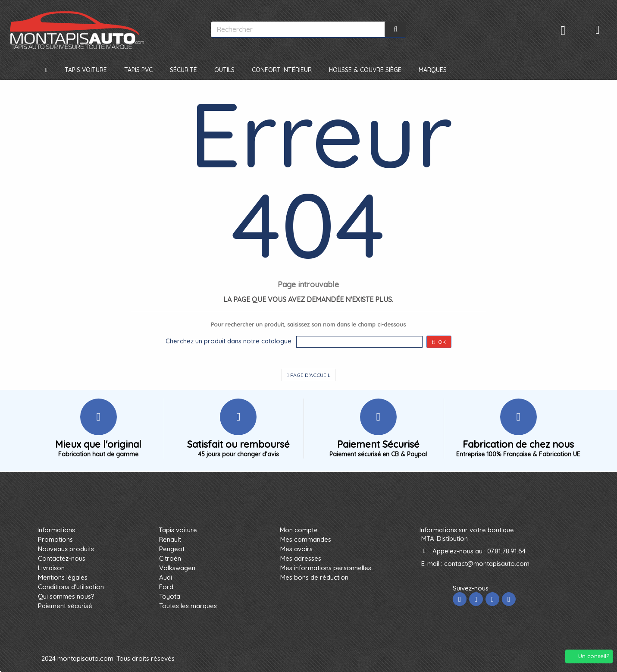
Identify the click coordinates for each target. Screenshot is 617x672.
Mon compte (299, 530)
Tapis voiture (178, 530)
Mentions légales (63, 577)
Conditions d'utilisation (71, 587)
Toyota (170, 596)
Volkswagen (177, 568)
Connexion (563, 30)
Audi (166, 577)
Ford (166, 587)
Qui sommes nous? (66, 596)
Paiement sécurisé (65, 606)
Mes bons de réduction (314, 577)
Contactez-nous (62, 558)
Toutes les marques (188, 606)
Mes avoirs (296, 549)
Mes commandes (306, 539)
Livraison (51, 568)
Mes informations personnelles (326, 568)
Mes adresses (301, 558)
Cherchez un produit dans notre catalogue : (230, 341)
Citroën (170, 558)
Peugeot (172, 549)
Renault (170, 539)
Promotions (55, 539)
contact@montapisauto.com (487, 564)
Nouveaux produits (66, 549)
